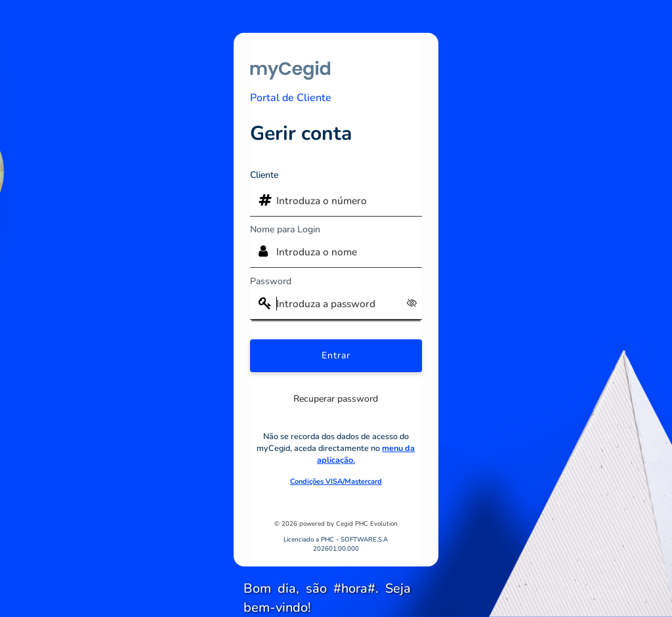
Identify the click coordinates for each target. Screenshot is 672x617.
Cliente (264, 175)
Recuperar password (336, 399)
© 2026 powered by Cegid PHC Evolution (336, 523)
